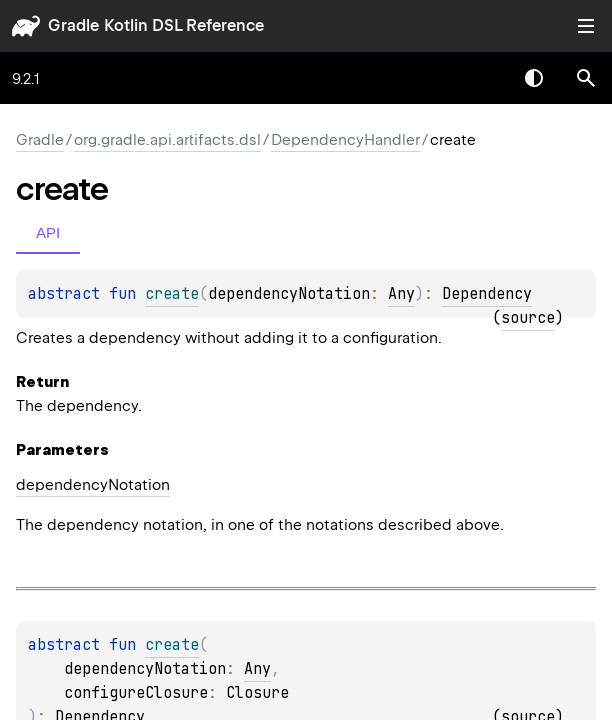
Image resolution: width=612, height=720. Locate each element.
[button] (586, 78)
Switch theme (534, 78)
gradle (73, 25)
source (528, 318)
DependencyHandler (345, 140)
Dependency (487, 294)
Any (401, 294)
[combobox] (482, 78)
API (48, 232)
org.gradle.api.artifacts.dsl (167, 140)
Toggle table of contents (586, 26)
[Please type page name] (586, 78)
